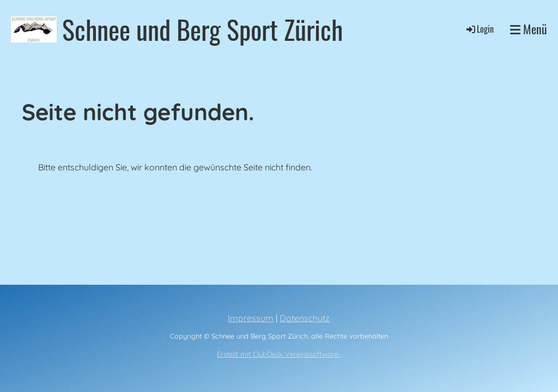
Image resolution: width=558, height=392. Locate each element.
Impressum (251, 318)
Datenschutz (305, 318)
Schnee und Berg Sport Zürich (202, 29)
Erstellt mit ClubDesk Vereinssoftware (279, 354)
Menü (529, 29)
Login (479, 29)
